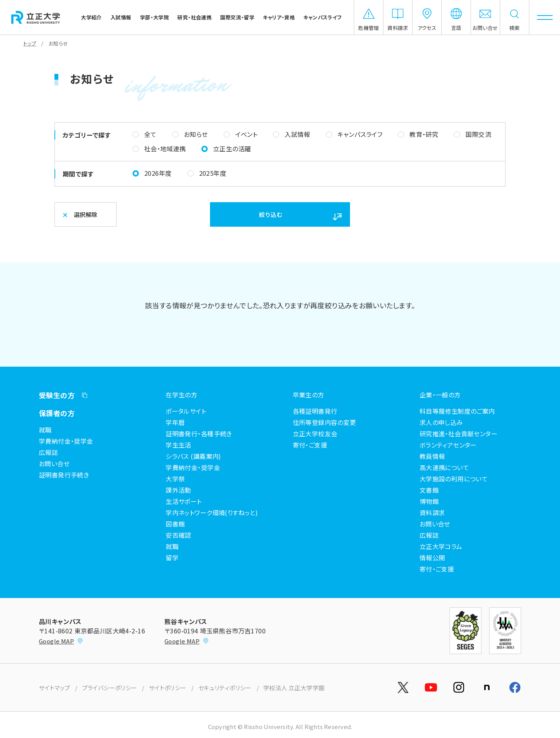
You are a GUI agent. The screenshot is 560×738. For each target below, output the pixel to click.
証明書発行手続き (64, 475)
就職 (45, 430)
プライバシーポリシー (110, 688)
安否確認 (178, 535)
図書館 (175, 524)
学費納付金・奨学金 (66, 441)
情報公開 (432, 558)
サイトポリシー (168, 688)
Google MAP (61, 641)
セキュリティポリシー (225, 688)
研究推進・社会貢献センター (458, 434)
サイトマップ (55, 688)
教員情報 (432, 456)
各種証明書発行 (315, 411)
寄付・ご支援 (310, 445)
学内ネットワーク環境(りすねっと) (212, 512)
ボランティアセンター (448, 445)
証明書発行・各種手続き (199, 434)
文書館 (429, 490)
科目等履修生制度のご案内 (457, 411)
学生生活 (178, 445)
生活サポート (184, 501)
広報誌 (48, 452)
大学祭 (175, 479)
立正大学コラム (441, 546)
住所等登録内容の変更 (325, 422)
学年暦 (175, 422)
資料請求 (432, 512)
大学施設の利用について (454, 479)
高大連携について (444, 467)
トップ (30, 43)
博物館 (429, 501)
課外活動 (178, 490)
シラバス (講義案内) (193, 456)
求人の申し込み (441, 422)
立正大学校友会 (315, 434)
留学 (172, 558)
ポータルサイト (186, 411)
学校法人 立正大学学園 (294, 688)
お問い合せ (54, 463)
